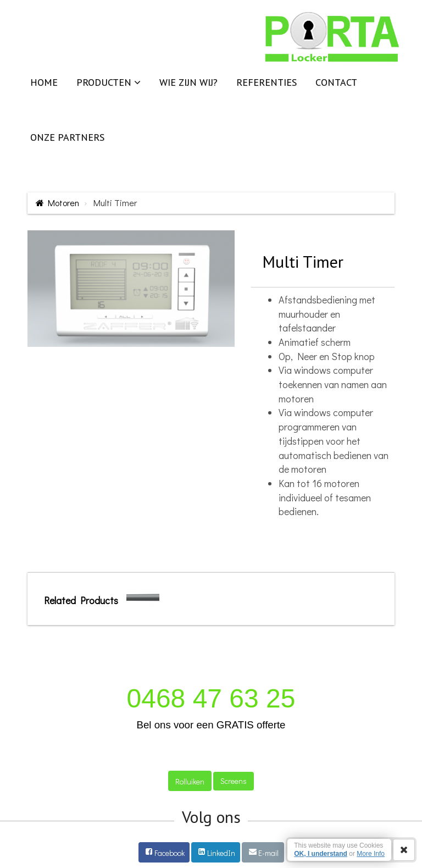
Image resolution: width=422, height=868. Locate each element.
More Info (371, 854)
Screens (234, 781)
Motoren (63, 203)
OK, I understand (321, 854)
